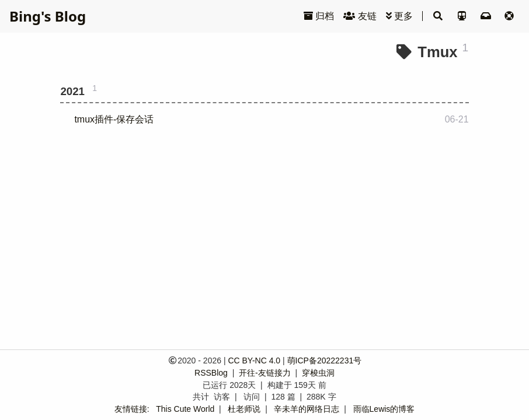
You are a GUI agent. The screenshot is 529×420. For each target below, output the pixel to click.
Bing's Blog (48, 16)
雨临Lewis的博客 (384, 409)
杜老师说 (244, 409)
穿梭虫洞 (318, 373)
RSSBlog (212, 373)
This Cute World (185, 409)
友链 (360, 16)
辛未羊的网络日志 (307, 409)
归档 (319, 16)
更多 (399, 16)
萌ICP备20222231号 (325, 360)
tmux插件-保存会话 (114, 119)
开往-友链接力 (266, 373)
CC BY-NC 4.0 (254, 360)
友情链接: (132, 409)
